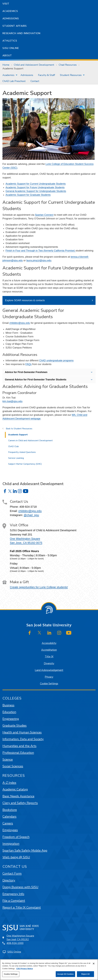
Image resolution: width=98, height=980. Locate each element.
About (7, 55)
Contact (35, 81)
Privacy (49, 677)
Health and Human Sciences (22, 732)
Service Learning (16, 458)
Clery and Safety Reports (20, 803)
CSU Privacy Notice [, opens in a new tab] (25, 969)
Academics (10, 11)
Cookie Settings (49, 684)
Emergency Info (13, 894)
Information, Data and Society (23, 739)
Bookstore (10, 810)
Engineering (11, 719)
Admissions (11, 18)
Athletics (10, 41)
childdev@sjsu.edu (20, 323)
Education (9, 712)
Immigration (11, 844)
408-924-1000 (15, 943)
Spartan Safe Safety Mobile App (25, 850)
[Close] (94, 964)
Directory (9, 880)
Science (8, 759)
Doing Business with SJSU (20, 887)
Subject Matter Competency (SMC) (25, 464)
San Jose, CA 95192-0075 (26, 543)
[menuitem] (9, 75)
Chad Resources (68, 65)
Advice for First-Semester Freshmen (26, 372)
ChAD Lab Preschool (14, 81)
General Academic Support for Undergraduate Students (36, 191)
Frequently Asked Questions (22, 452)
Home (6, 65)
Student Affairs (15, 26)
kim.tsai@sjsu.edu (12, 401)
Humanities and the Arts (19, 746)
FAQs (29, 364)
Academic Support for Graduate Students (28, 195)
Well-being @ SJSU (16, 857)
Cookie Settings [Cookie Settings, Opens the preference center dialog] (11, 974)
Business (8, 705)
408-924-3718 (28, 507)
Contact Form (12, 873)
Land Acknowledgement (49, 670)
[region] (49, 970)
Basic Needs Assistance (18, 796)
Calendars (9, 816)
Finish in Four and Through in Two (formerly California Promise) (41, 251)
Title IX (49, 657)
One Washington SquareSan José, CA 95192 (20, 938)
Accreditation (49, 650)
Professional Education (18, 753)
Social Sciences (13, 766)
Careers (8, 823)
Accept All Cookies (65, 974)
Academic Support (13, 69)
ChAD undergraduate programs (56, 361)
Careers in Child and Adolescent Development (30, 441)
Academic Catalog (15, 789)
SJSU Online (11, 48)
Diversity (49, 663)
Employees (10, 830)
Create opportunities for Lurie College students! (39, 587)
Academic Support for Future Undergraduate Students (35, 187)
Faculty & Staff (47, 75)
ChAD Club (13, 446)
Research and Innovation (21, 33)
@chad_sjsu (31, 515)
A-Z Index (9, 783)
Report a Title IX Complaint (22, 907)
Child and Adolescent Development (34, 65)
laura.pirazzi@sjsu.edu (39, 260)
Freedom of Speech (16, 837)
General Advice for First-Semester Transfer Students (36, 380)
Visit (6, 4)
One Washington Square (25, 539)
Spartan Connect (44, 215)
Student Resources (71, 75)
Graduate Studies (15, 725)
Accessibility (49, 643)
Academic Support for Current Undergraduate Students (36, 184)
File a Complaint (14, 901)
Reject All (85, 974)
